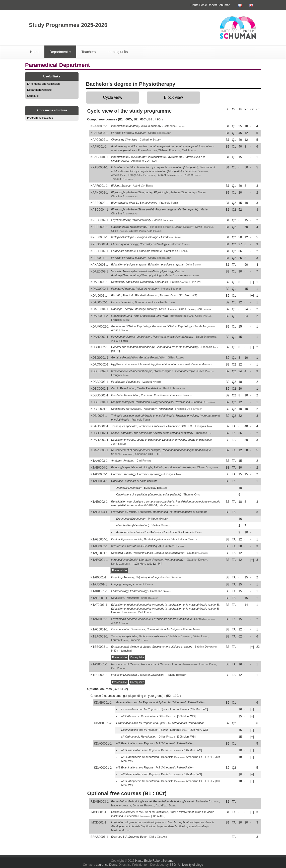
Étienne (191, 629)
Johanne (144, 805)
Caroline (176, 251)
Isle (168, 505)
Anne (150, 598)
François (141, 175)
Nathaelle (208, 801)
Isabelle (121, 805)
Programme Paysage (40, 118)
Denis (121, 564)
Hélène (171, 289)
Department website (39, 90)
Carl (189, 150)
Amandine (145, 161)
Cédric (159, 133)
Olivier (207, 467)
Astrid (143, 186)
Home (35, 52)
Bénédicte (196, 171)
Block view (173, 97)
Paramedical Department (57, 65)
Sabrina (204, 402)
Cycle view (113, 97)
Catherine (174, 126)
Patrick (174, 388)
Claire (158, 837)
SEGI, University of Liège (186, 865)
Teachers (88, 52)
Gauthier (174, 546)
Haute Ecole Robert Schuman (210, 5)
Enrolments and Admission (43, 84)
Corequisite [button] (137, 657)
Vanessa (182, 395)
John (193, 264)
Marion (163, 220)
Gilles (119, 231)
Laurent (169, 175)
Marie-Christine (182, 275)
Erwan (147, 150)
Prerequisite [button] (120, 570)
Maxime (121, 830)
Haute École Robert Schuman (155, 861)
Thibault (169, 150)
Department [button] (60, 52)
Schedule (33, 96)
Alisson (120, 330)
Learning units (117, 52)
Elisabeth (147, 295)
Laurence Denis (106, 865)
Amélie (119, 175)
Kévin (204, 227)
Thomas (168, 295)
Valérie (202, 364)
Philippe (158, 519)
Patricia (180, 282)
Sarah (205, 326)
